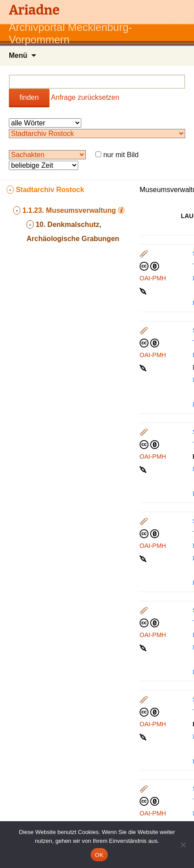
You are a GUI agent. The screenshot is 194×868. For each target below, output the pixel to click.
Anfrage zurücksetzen (85, 97)
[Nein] (183, 845)
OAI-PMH (153, 278)
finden (29, 97)
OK (99, 855)
